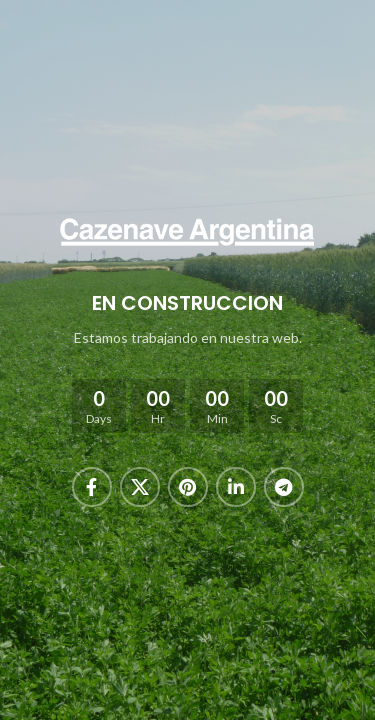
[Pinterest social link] (188, 487)
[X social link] (140, 487)
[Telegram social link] (284, 487)
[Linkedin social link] (236, 487)
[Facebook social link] (92, 487)
